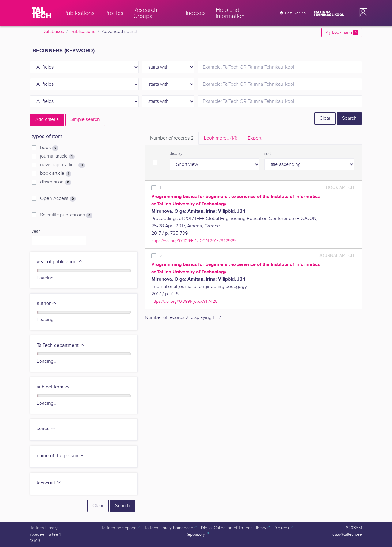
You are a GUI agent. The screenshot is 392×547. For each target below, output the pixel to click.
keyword (49, 483)
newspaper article (62, 165)
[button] (362, 13)
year (36, 231)
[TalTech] (41, 13)
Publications (83, 32)
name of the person (61, 456)
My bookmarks (342, 32)
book (49, 148)
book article (56, 174)
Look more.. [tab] (221, 138)
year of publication (60, 262)
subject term (53, 387)
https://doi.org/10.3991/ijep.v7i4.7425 (184, 301)
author (47, 303)
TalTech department (61, 345)
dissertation (56, 182)
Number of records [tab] (172, 138)
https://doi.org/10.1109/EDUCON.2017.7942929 (193, 241)
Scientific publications (66, 215)
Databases (53, 32)
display (176, 154)
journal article (57, 156)
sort (268, 154)
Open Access (58, 199)
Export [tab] (254, 138)
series (46, 429)
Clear (325, 118)
